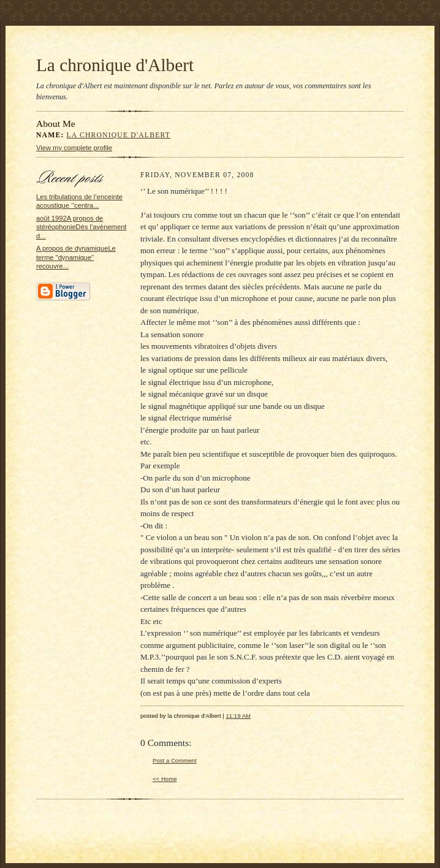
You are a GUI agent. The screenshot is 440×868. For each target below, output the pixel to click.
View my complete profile (74, 148)
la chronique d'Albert (119, 135)
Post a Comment (175, 760)
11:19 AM (238, 716)
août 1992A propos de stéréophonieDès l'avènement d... (81, 227)
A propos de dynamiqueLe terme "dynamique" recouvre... (76, 257)
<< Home (165, 779)
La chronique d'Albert (115, 65)
